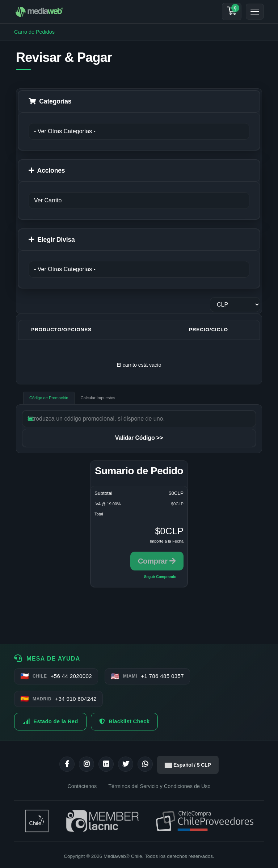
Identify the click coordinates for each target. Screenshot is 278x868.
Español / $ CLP (188, 765)
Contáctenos (82, 786)
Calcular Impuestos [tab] (98, 398)
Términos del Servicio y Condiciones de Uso (159, 786)
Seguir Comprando (160, 577)
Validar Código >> (139, 438)
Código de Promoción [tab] (49, 398)
